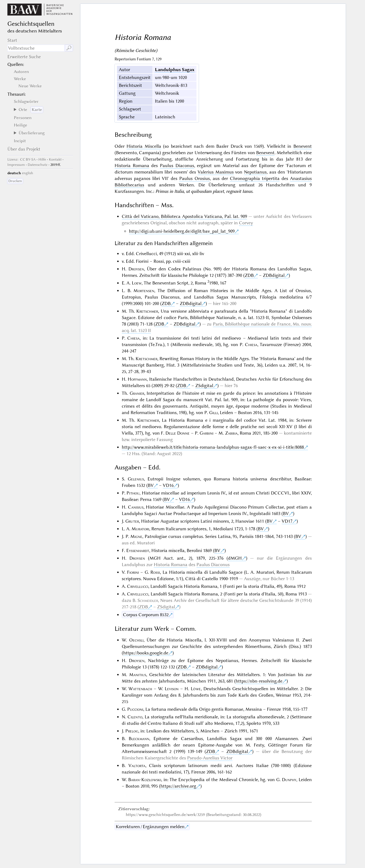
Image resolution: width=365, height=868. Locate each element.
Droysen (136, 269)
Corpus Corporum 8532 (146, 615)
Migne (136, 536)
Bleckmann (139, 739)
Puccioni (135, 709)
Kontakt (55, 159)
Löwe (196, 689)
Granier (137, 393)
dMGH (235, 558)
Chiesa (133, 338)
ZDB (249, 275)
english (28, 173)
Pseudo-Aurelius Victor (210, 758)
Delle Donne (177, 433)
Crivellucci (138, 586)
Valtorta (137, 765)
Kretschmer (147, 311)
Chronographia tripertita (255, 178)
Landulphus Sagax (175, 70)
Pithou (133, 493)
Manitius (138, 675)
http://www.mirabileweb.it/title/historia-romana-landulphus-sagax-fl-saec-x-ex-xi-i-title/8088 (213, 447)
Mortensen (144, 291)
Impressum (16, 165)
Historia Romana (132, 166)
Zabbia (231, 433)
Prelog (132, 731)
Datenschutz (38, 165)
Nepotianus (255, 172)
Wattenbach (140, 689)
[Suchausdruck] (36, 48)
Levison (172, 689)
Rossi (155, 572)
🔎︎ (69, 48)
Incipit (20, 141)
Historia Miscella (144, 146)
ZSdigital (204, 386)
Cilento (135, 717)
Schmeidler (148, 600)
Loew (137, 283)
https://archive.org (178, 786)
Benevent (303, 146)
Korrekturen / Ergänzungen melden (150, 827)
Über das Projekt (24, 149)
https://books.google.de (146, 653)
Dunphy (289, 780)
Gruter (132, 521)
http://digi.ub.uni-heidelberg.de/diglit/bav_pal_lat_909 (182, 231)
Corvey (246, 223)
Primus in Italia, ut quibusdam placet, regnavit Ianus (204, 191)
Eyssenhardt (138, 550)
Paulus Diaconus (177, 166)
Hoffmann (137, 379)
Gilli (213, 413)
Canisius (136, 507)
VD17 (287, 521)
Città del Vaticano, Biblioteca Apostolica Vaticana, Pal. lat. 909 (184, 216)
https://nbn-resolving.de (259, 681)
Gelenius (136, 479)
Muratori (140, 529)
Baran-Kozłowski (145, 780)
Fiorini (133, 572)
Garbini (206, 433)
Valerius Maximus (216, 172)
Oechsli (136, 640)
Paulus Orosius (195, 178)
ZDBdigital (274, 275)
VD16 (168, 485)
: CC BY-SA (21, 159)
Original (159, 223)
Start (12, 40)
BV (151, 485)
